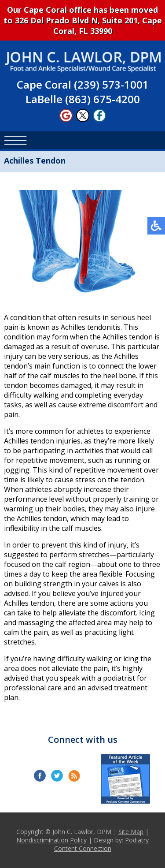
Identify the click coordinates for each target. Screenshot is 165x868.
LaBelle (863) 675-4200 (83, 99)
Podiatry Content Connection (102, 844)
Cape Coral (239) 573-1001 (83, 84)
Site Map (131, 832)
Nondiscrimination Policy (51, 840)
